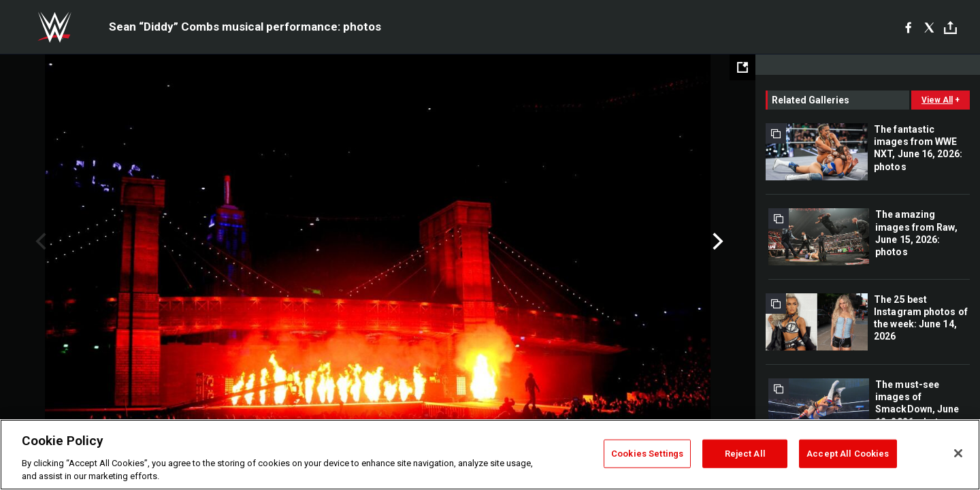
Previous (39, 242)
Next (716, 242)
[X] (929, 27)
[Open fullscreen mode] (742, 67)
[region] (490, 455)
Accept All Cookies (848, 454)
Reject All (745, 454)
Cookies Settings (647, 454)
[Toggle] (950, 28)
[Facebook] (908, 27)
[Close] (958, 453)
